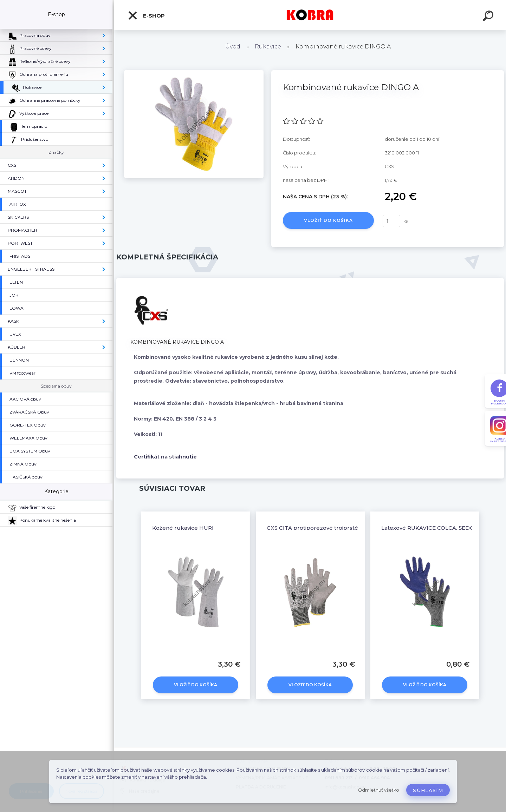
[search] (489, 17)
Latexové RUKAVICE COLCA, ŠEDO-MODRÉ (440, 528)
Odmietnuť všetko (379, 790)
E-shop (146, 15)
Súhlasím (428, 790)
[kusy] (391, 221)
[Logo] (310, 15)
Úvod (233, 47)
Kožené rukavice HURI (183, 528)
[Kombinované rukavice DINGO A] (194, 73)
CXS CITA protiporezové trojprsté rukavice (325, 528)
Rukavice (268, 47)
